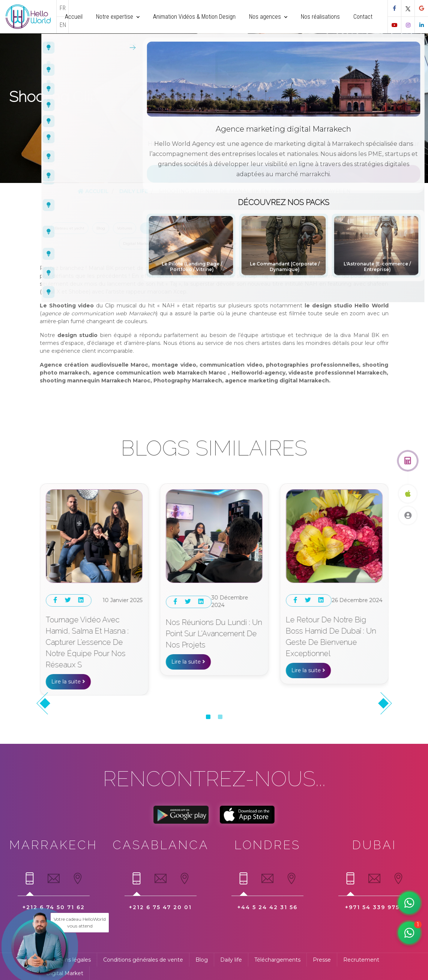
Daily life (231, 960)
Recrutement (361, 960)
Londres (267, 845)
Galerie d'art (294, 244)
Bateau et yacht (70, 228)
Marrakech (53, 845)
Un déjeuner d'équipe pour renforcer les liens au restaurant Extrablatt (93, 631)
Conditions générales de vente (143, 960)
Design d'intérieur (220, 244)
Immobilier (259, 244)
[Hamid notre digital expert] (409, 903)
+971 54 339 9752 (374, 907)
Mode (185, 244)
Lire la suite (68, 659)
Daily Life (134, 191)
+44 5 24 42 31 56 (267, 907)
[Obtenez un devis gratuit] (408, 461)
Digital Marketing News (146, 244)
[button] (208, 717)
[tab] (30, 882)
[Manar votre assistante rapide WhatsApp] (409, 933)
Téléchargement (315, 228)
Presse (225, 228)
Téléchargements (277, 960)
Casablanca (161, 845)
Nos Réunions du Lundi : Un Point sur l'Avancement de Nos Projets (334, 634)
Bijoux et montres (190, 228)
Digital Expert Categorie (265, 228)
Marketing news (358, 228)
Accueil (93, 191)
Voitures (125, 228)
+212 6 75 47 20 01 (160, 907)
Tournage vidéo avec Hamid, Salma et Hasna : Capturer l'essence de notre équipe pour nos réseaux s (207, 642)
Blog (101, 228)
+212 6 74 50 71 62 (54, 907)
